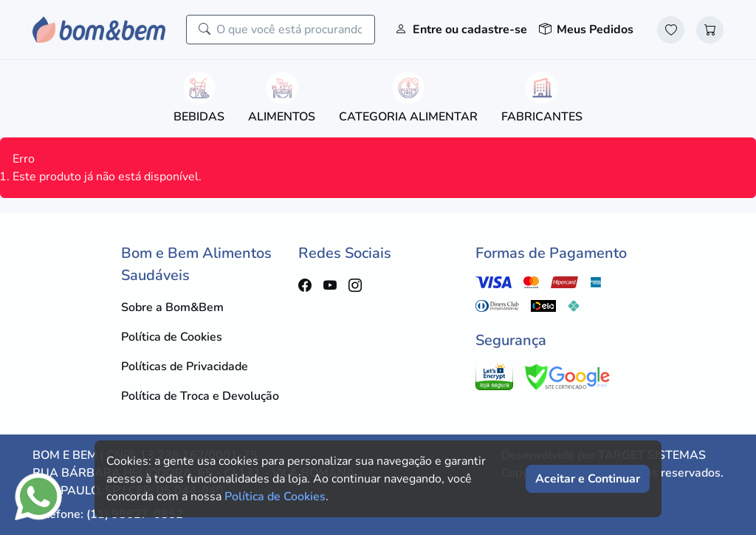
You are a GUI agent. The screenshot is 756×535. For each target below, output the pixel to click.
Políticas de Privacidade (185, 367)
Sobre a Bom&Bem (172, 307)
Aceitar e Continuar (588, 479)
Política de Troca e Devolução (200, 396)
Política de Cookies (172, 337)
